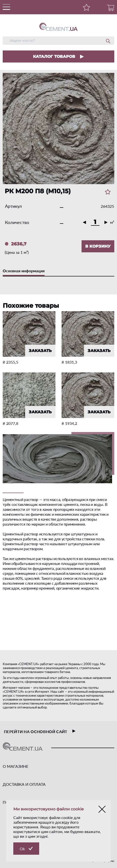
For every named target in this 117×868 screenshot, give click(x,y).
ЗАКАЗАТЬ (40, 351)
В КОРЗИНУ (98, 246)
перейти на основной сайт (40, 731)
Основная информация (24, 271)
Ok (22, 849)
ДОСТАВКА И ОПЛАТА (24, 784)
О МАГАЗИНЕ (16, 766)
